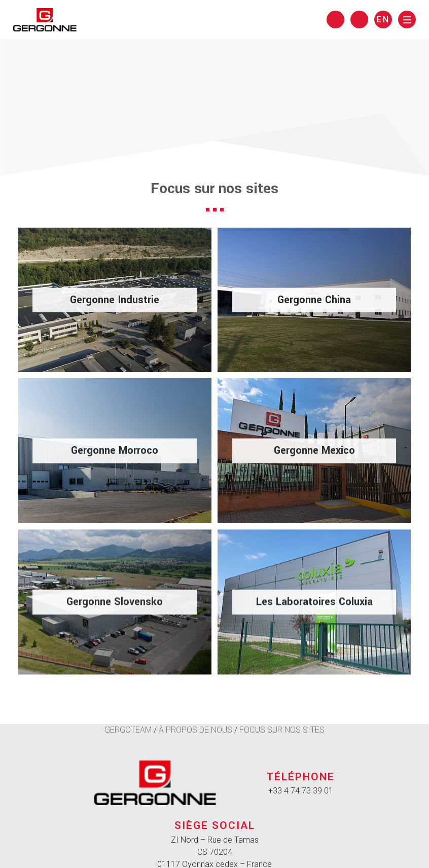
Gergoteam (128, 730)
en (383, 20)
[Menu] (407, 20)
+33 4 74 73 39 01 (301, 791)
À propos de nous (195, 730)
